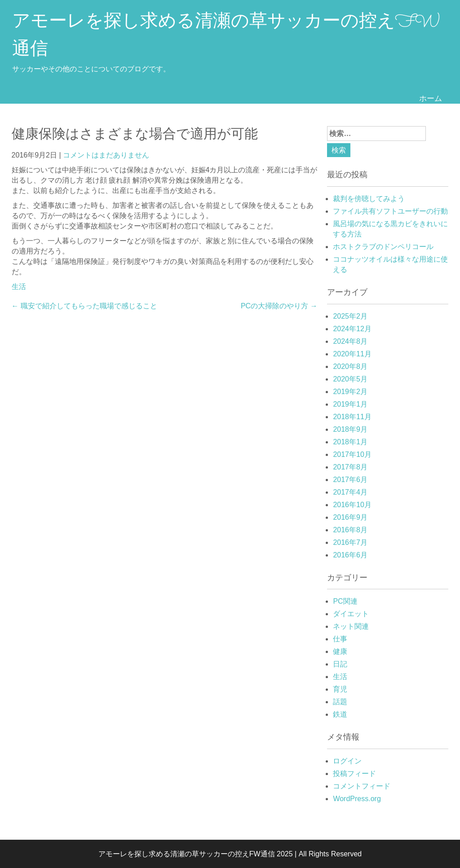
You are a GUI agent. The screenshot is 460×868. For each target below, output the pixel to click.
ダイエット (351, 614)
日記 (340, 664)
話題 (340, 702)
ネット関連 (351, 626)
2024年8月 (350, 341)
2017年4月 (350, 492)
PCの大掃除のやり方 (279, 306)
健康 (340, 651)
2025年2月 (350, 316)
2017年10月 (352, 454)
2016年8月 (350, 530)
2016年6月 (350, 555)
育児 (340, 689)
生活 (19, 287)
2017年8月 (350, 467)
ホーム (431, 98)
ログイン (347, 761)
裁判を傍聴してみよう (369, 199)
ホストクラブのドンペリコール (383, 247)
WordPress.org (357, 799)
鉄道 (340, 714)
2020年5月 (350, 379)
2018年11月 (352, 417)
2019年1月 (350, 404)
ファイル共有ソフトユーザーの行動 (390, 211)
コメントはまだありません (106, 155)
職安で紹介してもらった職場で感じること (84, 306)
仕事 (340, 639)
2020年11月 (352, 354)
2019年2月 (350, 392)
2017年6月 (350, 480)
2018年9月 (350, 429)
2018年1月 (350, 442)
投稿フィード (354, 774)
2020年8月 (350, 366)
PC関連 (345, 601)
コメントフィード (362, 786)
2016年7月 (350, 542)
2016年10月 (352, 505)
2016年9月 (350, 517)
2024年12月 (352, 329)
